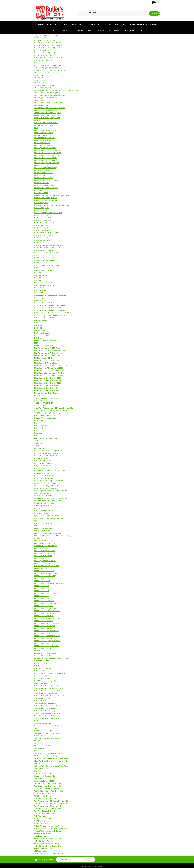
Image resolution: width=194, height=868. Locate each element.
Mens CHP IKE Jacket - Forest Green (48, 483)
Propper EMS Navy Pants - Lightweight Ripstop (51, 658)
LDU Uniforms (40, 468)
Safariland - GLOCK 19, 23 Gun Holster (49, 688)
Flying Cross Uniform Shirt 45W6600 (48, 378)
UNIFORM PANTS (115, 31)
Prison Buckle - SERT (42, 633)
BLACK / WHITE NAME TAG (45, 140)
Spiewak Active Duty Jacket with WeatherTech (51, 766)
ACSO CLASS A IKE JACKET (45, 85)
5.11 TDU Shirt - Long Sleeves (45, 53)
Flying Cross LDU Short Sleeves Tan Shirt (49, 375)
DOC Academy (77, 24)
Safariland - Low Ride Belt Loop (46, 693)
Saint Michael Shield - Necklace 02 (47, 718)
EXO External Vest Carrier (44, 345)
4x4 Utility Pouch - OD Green (45, 38)
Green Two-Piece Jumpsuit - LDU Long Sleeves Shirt (54, 408)
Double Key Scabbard (42, 333)
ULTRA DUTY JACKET (43, 819)
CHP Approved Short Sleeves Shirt (47, 263)
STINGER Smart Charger (44, 773)
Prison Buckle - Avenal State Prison (47, 573)
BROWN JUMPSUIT (42, 183)
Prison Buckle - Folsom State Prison (47, 611)
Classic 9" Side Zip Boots (44, 283)
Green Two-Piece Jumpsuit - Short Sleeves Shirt (52, 411)
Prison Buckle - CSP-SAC (44, 606)
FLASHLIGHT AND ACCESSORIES (143, 24)
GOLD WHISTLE (41, 401)
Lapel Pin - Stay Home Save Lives (47, 453)
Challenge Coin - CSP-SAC (44, 250)
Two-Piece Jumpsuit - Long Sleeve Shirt (49, 806)
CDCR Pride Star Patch (43, 230)
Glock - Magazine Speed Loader (46, 398)
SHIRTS (101, 31)
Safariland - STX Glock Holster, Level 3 (48, 686)
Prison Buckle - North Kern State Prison (49, 618)
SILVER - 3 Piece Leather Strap (46, 756)
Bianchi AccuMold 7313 (43, 135)
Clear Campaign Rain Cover (45, 285)
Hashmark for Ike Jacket (43, 426)
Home (41, 24)
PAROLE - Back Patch (42, 531)
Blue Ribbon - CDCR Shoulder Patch (48, 155)
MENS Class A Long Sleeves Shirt (47, 486)
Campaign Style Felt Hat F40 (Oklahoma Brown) (52, 195)
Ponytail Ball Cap (41, 568)
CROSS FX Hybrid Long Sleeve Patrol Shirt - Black (53, 313)
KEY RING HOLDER (42, 448)
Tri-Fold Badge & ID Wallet (44, 793)
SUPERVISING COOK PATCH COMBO (49, 783)
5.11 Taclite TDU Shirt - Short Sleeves (48, 45)
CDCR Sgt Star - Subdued (44, 235)
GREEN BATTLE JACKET (44, 403)
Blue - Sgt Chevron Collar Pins (45, 148)
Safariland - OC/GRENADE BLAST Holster (50, 696)
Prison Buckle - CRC (42, 596)
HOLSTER (80, 31)
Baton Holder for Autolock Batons (46, 123)
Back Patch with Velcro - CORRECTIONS (49, 115)
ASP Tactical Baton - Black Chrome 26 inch (50, 108)
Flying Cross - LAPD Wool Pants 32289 (49, 368)
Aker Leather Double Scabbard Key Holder (50, 95)
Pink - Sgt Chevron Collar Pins (45, 561)
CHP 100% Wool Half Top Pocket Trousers (50, 258)
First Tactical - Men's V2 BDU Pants (47, 348)
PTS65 (37, 666)
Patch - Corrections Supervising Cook (48, 533)
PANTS (37, 526)
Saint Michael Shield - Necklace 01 (47, 716)
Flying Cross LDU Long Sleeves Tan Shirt (49, 373)
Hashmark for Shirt (41, 428)
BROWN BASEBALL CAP (44, 173)
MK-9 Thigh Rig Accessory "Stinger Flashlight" (51, 491)
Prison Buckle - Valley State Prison (47, 646)
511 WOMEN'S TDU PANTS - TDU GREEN (50, 58)
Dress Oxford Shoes (42, 335)
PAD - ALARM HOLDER (43, 523)
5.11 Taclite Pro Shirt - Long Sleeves (48, 43)
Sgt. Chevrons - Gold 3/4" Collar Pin (47, 738)
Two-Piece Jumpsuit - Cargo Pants (47, 798)
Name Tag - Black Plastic (43, 506)
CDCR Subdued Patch (43, 243)
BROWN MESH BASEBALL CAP (46, 185)
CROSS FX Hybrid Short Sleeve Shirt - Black (51, 315)
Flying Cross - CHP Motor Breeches (47, 363)
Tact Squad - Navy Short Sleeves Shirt (48, 786)
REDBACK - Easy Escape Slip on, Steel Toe (50, 681)
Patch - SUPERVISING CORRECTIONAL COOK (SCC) (54, 536)
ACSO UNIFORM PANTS (44, 88)
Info (143, 31)
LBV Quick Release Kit (43, 466)
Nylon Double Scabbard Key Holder (47, 516)
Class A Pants (39, 278)
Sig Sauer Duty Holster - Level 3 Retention (50, 753)
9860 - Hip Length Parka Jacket (46, 68)
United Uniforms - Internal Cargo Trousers (49, 826)
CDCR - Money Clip (42, 208)
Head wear (38, 433)
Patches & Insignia (41, 541)
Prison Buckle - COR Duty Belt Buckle (48, 593)
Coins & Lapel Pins (41, 298)
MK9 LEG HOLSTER (42, 493)
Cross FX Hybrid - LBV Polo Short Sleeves (50, 308)
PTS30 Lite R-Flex (41, 663)
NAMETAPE (39, 508)
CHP (117, 24)
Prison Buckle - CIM (42, 586)
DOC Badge (39, 325)
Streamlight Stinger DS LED (44, 781)
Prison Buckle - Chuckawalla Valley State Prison (52, 583)
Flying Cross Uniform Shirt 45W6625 (48, 381)
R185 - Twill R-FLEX (42, 671)
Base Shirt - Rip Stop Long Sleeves (47, 118)
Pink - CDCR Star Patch (43, 556)
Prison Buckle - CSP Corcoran (45, 603)
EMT (124, 24)
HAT (36, 431)
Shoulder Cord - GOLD (43, 746)
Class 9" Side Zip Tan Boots (44, 270)
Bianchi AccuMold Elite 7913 (45, 138)
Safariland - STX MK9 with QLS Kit (47, 711)
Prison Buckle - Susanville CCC (46, 643)
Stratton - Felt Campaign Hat (45, 776)
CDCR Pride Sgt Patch (43, 228)
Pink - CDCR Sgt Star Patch (45, 551)
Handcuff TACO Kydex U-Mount (46, 418)
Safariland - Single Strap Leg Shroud (48, 706)
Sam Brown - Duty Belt (43, 723)
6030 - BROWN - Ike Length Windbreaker (49, 65)
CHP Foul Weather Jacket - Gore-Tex (48, 265)
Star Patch (38, 771)
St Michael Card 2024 (42, 768)
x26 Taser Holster (41, 851)
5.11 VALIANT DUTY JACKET (45, 55)
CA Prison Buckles (41, 193)
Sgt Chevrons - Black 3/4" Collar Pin (47, 733)
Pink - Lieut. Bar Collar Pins (44, 548)
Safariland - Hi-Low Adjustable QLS (47, 691)
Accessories (39, 78)
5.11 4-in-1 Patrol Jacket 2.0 (45, 40)
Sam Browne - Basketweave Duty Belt (48, 726)
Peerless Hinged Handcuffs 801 (46, 546)
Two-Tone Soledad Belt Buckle (45, 811)
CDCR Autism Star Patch (43, 218)
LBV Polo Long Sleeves (43, 461)
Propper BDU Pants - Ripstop (45, 653)
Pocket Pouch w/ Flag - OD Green (47, 566)
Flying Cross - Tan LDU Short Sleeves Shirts (50, 370)
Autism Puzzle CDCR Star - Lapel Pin (48, 113)
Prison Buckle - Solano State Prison (47, 636)
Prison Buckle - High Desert (44, 613)
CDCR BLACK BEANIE (43, 220)
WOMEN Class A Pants (43, 841)
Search (37, 728)
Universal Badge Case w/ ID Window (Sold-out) (51, 829)
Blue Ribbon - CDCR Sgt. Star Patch (48, 153)
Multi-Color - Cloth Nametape (45, 503)
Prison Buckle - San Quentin (45, 628)
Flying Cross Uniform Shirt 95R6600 (47, 386)
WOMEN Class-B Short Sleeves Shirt (48, 846)
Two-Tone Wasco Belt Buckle (45, 813)
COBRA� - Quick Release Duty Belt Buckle (50, 295)
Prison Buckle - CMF (42, 591)
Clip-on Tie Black (41, 288)
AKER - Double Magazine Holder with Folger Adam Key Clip (56, 90)
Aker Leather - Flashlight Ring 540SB (48, 93)
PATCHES (38, 538)
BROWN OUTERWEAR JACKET (46, 188)
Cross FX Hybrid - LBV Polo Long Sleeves (50, 303)
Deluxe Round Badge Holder (45, 318)
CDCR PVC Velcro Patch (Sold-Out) (47, 233)
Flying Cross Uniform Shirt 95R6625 (47, 388)
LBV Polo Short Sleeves (43, 463)
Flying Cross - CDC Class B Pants (47, 360)
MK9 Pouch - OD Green (43, 496)
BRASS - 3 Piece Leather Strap (46, 168)
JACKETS (91, 31)
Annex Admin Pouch (42, 105)
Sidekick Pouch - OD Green (44, 751)
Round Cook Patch (41, 683)
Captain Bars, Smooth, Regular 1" (47, 200)
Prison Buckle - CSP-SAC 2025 (46, 608)
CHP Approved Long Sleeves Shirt (47, 260)
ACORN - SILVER (41, 83)
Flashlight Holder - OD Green (45, 358)
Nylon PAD (38, 521)
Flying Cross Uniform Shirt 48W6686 (48, 383)
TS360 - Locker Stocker (43, 796)
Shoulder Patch (40, 748)
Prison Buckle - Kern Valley (44, 616)
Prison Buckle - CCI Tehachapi (45, 576)
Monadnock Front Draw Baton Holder (48, 501)
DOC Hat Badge (40, 330)
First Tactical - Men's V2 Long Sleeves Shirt (50, 350)
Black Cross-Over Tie (42, 143)
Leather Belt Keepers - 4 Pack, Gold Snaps (50, 471)
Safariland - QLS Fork (42, 698)
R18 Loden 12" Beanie (43, 668)
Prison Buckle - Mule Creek (44, 571)
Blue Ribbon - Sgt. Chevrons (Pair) (47, 163)
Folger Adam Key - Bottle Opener (46, 393)
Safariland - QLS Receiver (44, 701)
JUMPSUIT (38, 446)
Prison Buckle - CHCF (42, 581)
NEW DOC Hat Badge (42, 513)
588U (36, 63)
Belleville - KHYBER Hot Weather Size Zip (50, 130)
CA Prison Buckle (41, 190)
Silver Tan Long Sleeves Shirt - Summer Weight (52, 758)
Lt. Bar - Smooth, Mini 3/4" (44, 476)
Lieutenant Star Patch (42, 473)
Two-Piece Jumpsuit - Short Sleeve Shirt (49, 808)
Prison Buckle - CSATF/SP (44, 601)
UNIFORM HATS (131, 31)
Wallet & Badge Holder (43, 834)
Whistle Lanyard (40, 836)
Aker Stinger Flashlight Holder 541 (47, 98)
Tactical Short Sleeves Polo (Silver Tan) (49, 791)
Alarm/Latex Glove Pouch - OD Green (48, 103)
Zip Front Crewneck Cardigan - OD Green (49, 854)
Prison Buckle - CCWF (43, 578)
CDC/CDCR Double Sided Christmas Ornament (52, 205)
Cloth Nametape (40, 290)
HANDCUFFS (67, 31)
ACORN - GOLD (40, 80)
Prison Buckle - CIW (42, 588)
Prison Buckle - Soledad (43, 638)
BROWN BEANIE (41, 175)
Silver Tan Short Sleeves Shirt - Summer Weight (52, 761)
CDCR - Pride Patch (42, 210)
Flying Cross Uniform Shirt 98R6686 (47, 391)
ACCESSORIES (40, 75)
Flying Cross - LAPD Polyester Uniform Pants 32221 (53, 365)
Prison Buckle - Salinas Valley (45, 626)
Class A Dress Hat (41, 273)
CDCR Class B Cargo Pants (45, 223)
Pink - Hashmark (40, 558)
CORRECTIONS (93, 24)
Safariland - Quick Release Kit (45, 703)
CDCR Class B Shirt (42, 225)
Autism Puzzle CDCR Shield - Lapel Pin (49, 110)
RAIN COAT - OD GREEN (44, 678)
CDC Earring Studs (41, 203)
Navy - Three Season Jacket (45, 511)
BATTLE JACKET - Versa (44, 125)
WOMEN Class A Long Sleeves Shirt (48, 839)
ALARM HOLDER (41, 100)
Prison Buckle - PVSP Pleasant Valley (48, 623)
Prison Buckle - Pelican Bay (44, 621)
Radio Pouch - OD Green (43, 676)
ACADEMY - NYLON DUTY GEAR (47, 73)
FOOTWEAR (53, 31)
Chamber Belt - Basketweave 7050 (47, 253)
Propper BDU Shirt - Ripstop (45, 656)
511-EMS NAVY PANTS (43, 60)
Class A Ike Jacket (41, 275)
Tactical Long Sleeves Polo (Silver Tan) (48, 788)
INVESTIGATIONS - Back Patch (46, 438)
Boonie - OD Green (41, 165)
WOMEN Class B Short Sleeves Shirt (48, 844)
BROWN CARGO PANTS (44, 178)
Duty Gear (38, 338)
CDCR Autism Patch (42, 215)
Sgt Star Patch (40, 736)
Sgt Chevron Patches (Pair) (44, 731)
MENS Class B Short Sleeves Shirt (47, 488)
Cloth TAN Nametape (42, 293)
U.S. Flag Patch (40, 816)
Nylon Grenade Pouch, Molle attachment (49, 518)
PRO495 (37, 651)
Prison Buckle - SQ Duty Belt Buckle (47, 641)
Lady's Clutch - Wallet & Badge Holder (48, 451)
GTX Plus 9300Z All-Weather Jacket (47, 413)
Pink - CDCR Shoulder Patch (45, 553)
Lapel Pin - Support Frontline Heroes (48, 456)
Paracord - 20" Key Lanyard (44, 528)
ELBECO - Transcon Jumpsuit (45, 340)
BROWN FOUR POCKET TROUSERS (48, 180)
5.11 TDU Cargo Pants (43, 50)
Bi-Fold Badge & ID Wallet (44, 133)
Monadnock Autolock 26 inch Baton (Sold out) (51, 498)
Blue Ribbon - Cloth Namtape (45, 160)
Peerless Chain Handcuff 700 (45, 543)
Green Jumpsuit (40, 406)
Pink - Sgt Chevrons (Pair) (44, 563)
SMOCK (37, 763)
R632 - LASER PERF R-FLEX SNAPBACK (50, 673)
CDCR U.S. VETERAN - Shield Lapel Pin (49, 245)
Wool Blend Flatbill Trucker (44, 849)
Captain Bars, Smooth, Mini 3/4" (46, 198)
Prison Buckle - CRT (42, 598)
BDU (66, 24)
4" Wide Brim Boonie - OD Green (46, 35)
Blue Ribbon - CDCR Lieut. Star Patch (48, 150)
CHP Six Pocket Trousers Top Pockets (48, 268)
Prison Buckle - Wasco (43, 648)
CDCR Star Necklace (42, 240)
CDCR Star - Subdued (42, 238)
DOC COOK (107, 24)
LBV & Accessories (41, 458)
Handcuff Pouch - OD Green (45, 416)
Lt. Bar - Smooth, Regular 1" (45, 478)
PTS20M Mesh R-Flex (42, 661)
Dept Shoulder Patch (42, 320)
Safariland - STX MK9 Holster (45, 708)
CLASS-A (38, 280)
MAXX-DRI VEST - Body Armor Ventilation (50, 481)
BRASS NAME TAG (42, 170)
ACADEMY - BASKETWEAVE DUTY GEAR (50, 70)
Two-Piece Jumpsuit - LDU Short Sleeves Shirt (51, 803)
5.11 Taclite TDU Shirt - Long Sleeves (48, 48)
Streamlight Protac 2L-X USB (45, 778)
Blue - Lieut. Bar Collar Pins (44, 145)
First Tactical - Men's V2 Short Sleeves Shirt (50, 353)
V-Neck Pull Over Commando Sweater (48, 831)
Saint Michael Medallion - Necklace (47, 713)
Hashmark (38, 423)
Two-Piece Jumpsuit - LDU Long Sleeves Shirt (51, 801)
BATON (58, 24)
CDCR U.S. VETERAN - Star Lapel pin (48, 248)
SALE (49, 24)
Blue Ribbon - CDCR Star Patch (46, 158)
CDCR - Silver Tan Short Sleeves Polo (48, 213)
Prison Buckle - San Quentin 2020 (47, 631)
